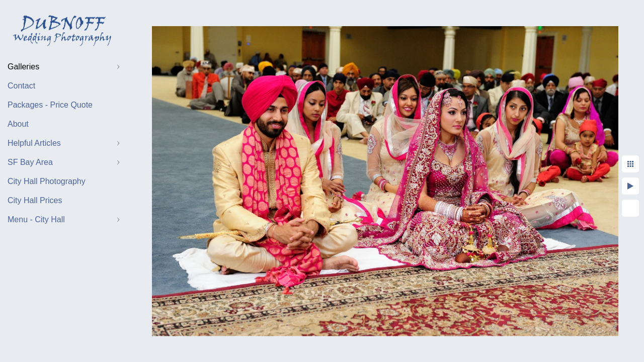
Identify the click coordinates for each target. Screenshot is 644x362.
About (18, 124)
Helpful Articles (34, 143)
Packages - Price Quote (50, 105)
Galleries (23, 67)
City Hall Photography (47, 181)
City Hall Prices (35, 200)
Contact (21, 86)
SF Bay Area (30, 162)
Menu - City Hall (36, 219)
